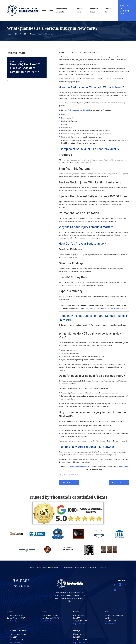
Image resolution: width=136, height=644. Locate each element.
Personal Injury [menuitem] (80, 10)
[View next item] (25, 80)
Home (32, 568)
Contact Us (102, 568)
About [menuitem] (51, 10)
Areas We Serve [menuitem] (94, 10)
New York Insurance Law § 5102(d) (77, 110)
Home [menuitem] (44, 10)
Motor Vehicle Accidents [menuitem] (61, 10)
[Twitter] (125, 584)
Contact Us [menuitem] (108, 10)
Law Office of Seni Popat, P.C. (80, 467)
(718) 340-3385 (21, 586)
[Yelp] (115, 590)
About (39, 568)
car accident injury (81, 57)
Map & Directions (13, 621)
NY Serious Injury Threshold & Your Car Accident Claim (104, 308)
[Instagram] (120, 584)
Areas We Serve (81, 568)
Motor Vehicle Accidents (52, 568)
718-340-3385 (125, 12)
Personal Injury (73, 475)
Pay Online (92, 568)
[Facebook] (115, 584)
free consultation (122, 467)
